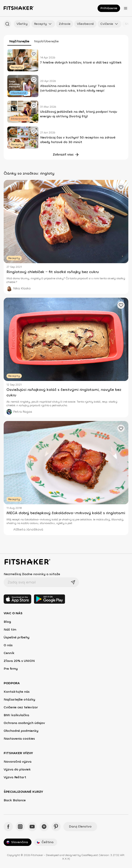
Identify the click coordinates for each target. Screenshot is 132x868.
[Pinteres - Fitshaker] (56, 827)
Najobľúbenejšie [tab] (46, 41)
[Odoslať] (73, 582)
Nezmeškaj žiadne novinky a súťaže (32, 574)
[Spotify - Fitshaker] (44, 827)
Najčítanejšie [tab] (19, 41)
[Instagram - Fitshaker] (20, 827)
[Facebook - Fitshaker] (8, 827)
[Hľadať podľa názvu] (7, 24)
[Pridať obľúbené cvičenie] (34, 54)
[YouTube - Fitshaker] (32, 827)
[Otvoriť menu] (126, 8)
